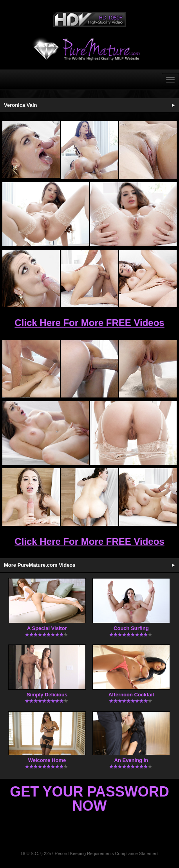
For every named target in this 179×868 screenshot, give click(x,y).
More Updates (173, 565)
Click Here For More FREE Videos (89, 323)
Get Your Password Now (89, 799)
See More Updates (173, 105)
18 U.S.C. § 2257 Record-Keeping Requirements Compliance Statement (89, 853)
